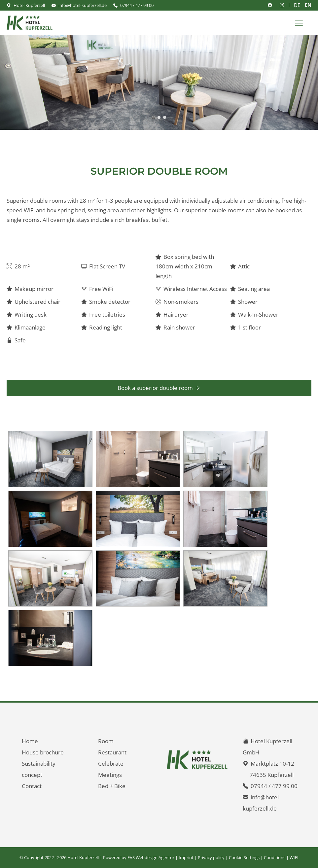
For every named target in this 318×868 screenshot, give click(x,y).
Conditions (275, 857)
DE (297, 5)
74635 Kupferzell (272, 775)
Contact (32, 786)
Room (106, 741)
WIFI (294, 857)
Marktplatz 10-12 (272, 764)
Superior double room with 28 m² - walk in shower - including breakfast (159, 117)
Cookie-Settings (244, 857)
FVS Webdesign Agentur (151, 857)
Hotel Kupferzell (29, 5)
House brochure (43, 752)
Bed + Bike (112, 786)
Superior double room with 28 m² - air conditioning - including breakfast (153, 117)
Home (30, 741)
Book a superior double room (155, 388)
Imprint (186, 857)
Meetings (110, 775)
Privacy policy (211, 857)
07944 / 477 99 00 (137, 5)
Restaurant (112, 752)
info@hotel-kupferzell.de (83, 5)
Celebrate (111, 764)
